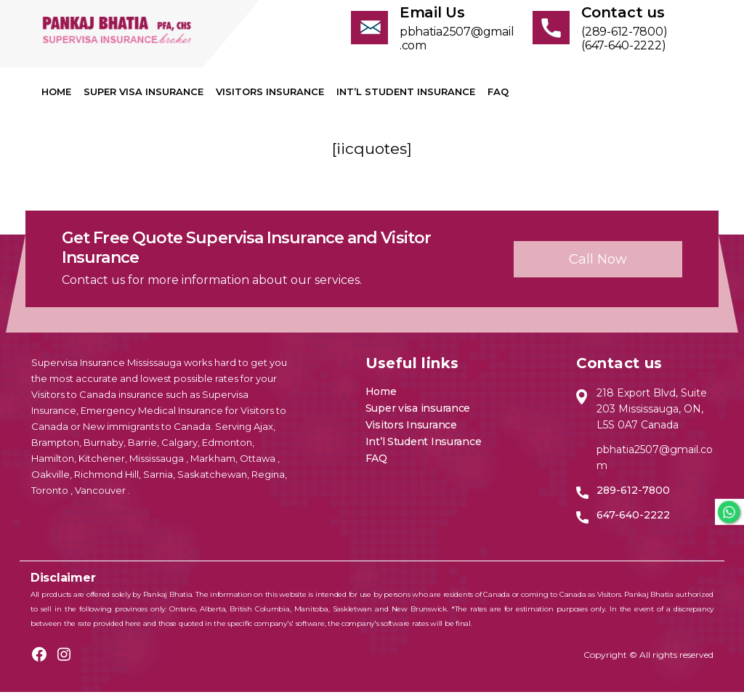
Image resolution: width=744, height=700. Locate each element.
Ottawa (259, 466)
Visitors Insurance (270, 99)
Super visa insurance (143, 99)
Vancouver (101, 498)
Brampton (55, 450)
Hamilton (53, 466)
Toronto (51, 498)
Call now (598, 266)
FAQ (498, 99)
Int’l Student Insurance (406, 99)
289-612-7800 (633, 498)
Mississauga (158, 466)
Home (56, 99)
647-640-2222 (633, 523)
